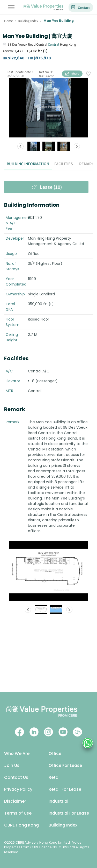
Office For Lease (65, 765)
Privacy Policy (18, 789)
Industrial (58, 801)
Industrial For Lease (69, 813)
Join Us (12, 765)
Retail (55, 777)
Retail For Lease (65, 789)
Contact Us (16, 777)
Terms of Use (18, 813)
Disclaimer (15, 801)
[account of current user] (11, 7)
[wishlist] (88, 74)
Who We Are (17, 754)
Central (54, 44)
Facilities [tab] (64, 164)
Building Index (63, 825)
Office (55, 754)
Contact (81, 7)
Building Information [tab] (28, 164)
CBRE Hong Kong (21, 825)
